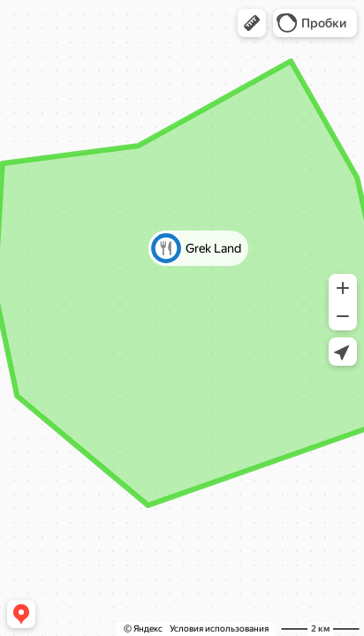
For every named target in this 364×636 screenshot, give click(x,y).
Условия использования (219, 628)
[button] (252, 23)
